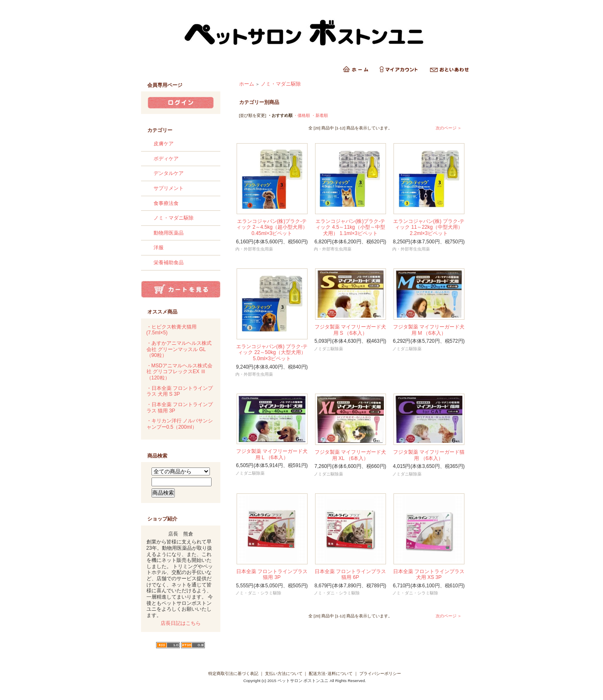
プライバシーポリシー (380, 673)
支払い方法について (284, 673)
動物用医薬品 (169, 233)
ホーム (247, 84)
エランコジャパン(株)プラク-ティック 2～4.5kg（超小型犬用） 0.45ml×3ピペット (272, 227)
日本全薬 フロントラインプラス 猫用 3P (272, 575)
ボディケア (166, 159)
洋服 (159, 248)
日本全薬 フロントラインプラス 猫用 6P (350, 575)
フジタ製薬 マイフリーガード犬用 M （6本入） (429, 330)
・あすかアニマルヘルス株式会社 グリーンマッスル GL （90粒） (179, 349)
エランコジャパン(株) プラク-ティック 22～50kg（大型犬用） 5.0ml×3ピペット (272, 353)
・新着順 (320, 115)
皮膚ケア (164, 144)
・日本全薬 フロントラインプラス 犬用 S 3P (180, 391)
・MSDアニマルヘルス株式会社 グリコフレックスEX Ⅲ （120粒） (180, 372)
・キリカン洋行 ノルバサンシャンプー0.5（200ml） (180, 424)
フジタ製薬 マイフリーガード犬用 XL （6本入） (350, 455)
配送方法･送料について (331, 673)
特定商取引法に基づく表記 (233, 673)
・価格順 (302, 115)
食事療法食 (166, 203)
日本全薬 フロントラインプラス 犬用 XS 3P (429, 575)
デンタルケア (169, 173)
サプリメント (169, 188)
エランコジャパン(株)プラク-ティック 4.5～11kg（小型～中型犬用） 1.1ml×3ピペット (351, 227)
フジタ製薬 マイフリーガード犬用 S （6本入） (350, 330)
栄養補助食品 (169, 263)
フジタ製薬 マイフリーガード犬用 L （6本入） (272, 454)
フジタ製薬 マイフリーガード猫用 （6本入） (429, 455)
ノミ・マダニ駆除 (174, 218)
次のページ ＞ (449, 128)
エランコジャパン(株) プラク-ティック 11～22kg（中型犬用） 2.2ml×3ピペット (429, 227)
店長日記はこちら (181, 623)
